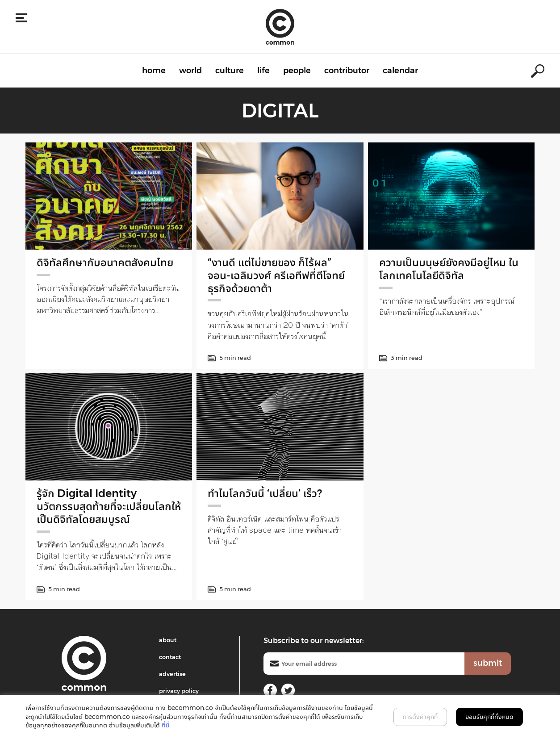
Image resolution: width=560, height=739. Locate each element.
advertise (172, 674)
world (190, 71)
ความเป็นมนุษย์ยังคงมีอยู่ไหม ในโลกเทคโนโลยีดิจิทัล (449, 269)
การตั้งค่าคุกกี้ (420, 717)
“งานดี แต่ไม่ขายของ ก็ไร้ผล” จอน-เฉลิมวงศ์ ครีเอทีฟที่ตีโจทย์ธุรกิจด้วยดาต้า (276, 275)
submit (488, 663)
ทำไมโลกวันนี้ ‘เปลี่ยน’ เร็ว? (265, 493)
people (297, 71)
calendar (400, 71)
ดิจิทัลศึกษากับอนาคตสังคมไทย (105, 262)
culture (230, 71)
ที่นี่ (166, 725)
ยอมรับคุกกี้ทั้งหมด (489, 717)
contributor (347, 71)
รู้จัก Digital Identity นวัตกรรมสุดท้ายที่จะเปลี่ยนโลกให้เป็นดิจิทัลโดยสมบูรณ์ (109, 506)
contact (170, 657)
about (168, 640)
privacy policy (179, 691)
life (263, 71)
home (154, 71)
